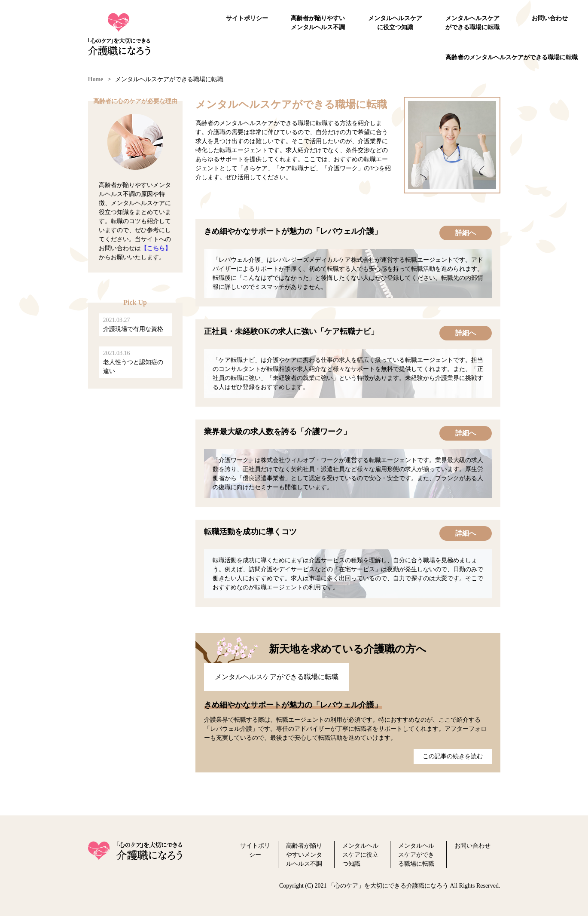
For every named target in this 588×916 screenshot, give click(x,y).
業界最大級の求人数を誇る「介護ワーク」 (277, 432)
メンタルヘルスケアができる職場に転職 (472, 23)
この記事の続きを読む (453, 756)
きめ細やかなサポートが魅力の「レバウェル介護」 (293, 231)
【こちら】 (156, 248)
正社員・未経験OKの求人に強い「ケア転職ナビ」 (291, 331)
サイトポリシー (247, 18)
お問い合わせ (550, 18)
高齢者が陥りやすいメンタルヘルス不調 (318, 23)
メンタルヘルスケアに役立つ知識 (395, 23)
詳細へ (466, 233)
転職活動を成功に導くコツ (250, 532)
